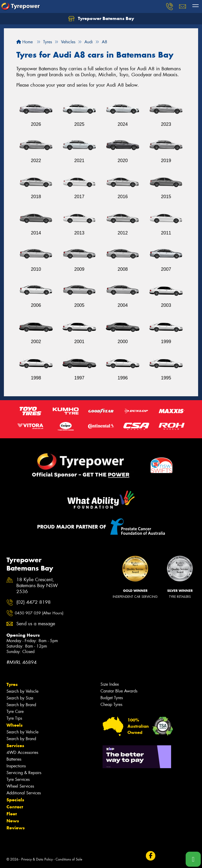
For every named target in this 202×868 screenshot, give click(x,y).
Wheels (15, 725)
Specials (15, 800)
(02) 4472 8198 (33, 602)
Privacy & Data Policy (37, 859)
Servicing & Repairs (24, 773)
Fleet (12, 814)
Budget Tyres (112, 698)
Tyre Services (18, 779)
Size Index (110, 684)
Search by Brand (21, 705)
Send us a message (36, 624)
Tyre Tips (14, 718)
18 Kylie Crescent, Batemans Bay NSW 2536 (37, 586)
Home (25, 42)
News (13, 821)
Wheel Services (20, 786)
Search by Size (20, 698)
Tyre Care (15, 711)
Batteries (14, 759)
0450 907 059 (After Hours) (39, 613)
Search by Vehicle (22, 691)
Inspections (16, 766)
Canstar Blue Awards (119, 691)
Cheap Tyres (111, 704)
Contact (15, 807)
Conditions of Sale (69, 859)
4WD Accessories (22, 752)
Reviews (16, 828)
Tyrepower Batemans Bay (101, 19)
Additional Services (24, 793)
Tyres (12, 684)
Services (15, 746)
